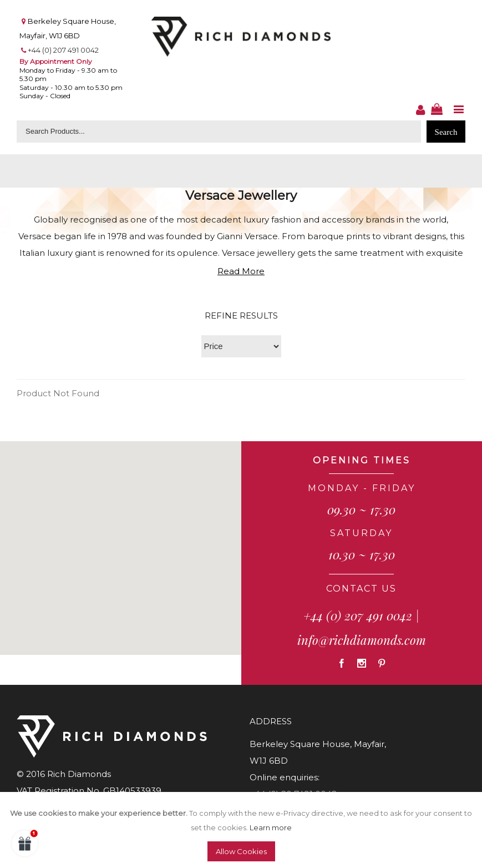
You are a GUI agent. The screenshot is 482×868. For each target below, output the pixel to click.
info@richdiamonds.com (362, 640)
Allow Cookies (241, 851)
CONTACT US (361, 589)
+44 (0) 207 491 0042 (63, 50)
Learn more (271, 827)
